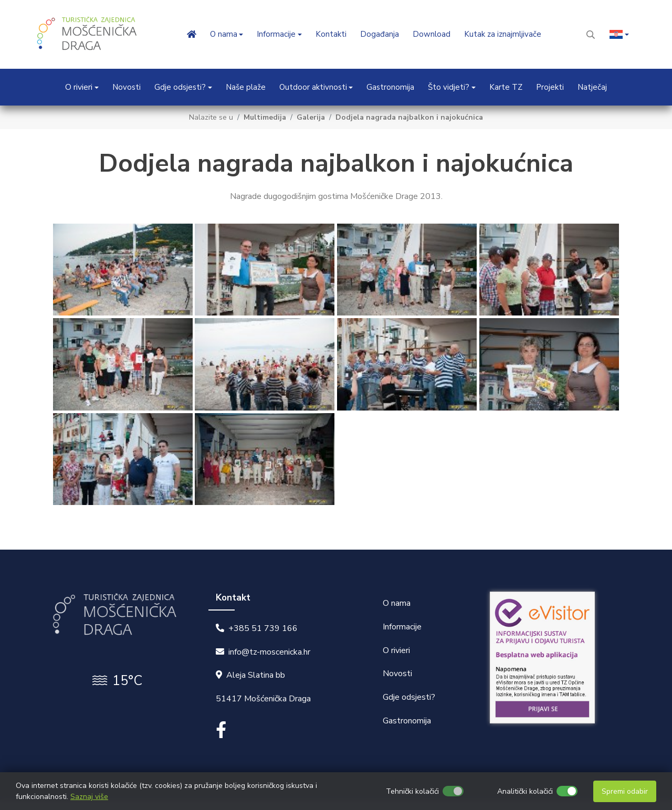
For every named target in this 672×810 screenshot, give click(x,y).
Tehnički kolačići (412, 791)
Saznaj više (89, 797)
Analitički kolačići (525, 791)
